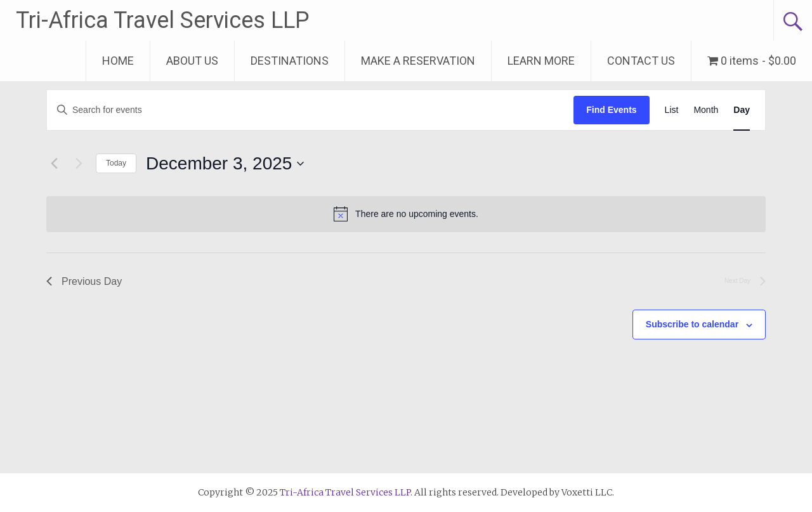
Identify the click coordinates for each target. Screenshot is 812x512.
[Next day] (79, 164)
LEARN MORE (541, 61)
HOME (118, 61)
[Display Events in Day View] (742, 110)
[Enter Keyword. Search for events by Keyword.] (310, 110)
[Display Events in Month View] (706, 110)
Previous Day (84, 281)
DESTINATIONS (290, 61)
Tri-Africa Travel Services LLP (163, 20)
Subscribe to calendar (692, 324)
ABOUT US (192, 61)
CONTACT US (641, 61)
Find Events (611, 110)
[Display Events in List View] (672, 110)
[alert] (406, 214)
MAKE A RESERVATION (418, 61)
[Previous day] (54, 164)
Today (116, 163)
